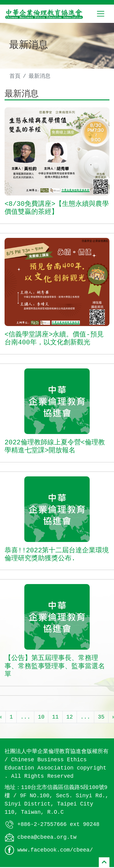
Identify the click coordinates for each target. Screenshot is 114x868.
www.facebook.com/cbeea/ (55, 851)
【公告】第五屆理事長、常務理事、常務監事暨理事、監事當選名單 (55, 667)
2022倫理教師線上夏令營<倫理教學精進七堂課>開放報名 (55, 447)
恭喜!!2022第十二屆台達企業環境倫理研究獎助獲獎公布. (57, 555)
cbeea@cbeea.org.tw (47, 838)
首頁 (15, 76)
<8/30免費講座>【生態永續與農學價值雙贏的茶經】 (57, 209)
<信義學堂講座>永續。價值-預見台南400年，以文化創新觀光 (54, 339)
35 (101, 718)
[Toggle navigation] (101, 14)
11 (55, 718)
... (25, 718)
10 (41, 718)
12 (70, 718)
